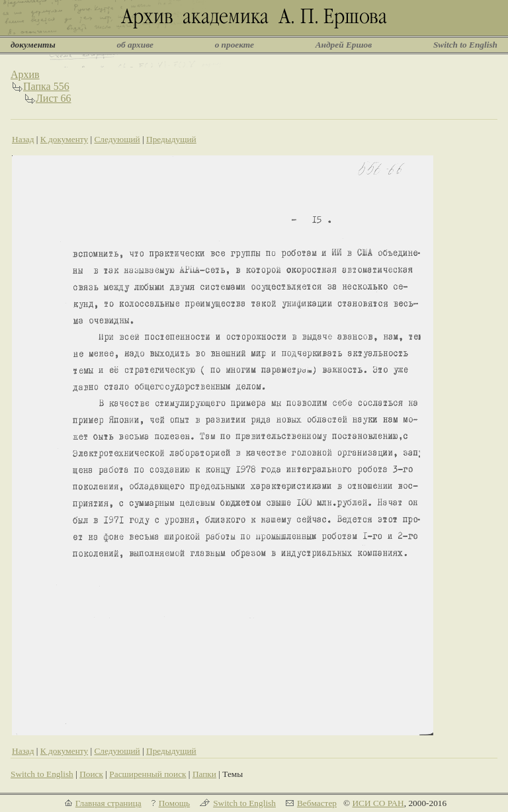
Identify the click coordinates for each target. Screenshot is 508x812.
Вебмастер (317, 803)
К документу (64, 139)
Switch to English (465, 45)
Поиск (91, 774)
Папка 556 (46, 86)
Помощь (174, 803)
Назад (23, 139)
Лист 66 (54, 98)
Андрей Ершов (344, 45)
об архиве (135, 45)
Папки (204, 774)
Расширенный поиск (148, 774)
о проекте (234, 45)
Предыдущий (171, 139)
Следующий (117, 139)
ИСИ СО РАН (378, 803)
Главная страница (108, 803)
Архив (25, 74)
